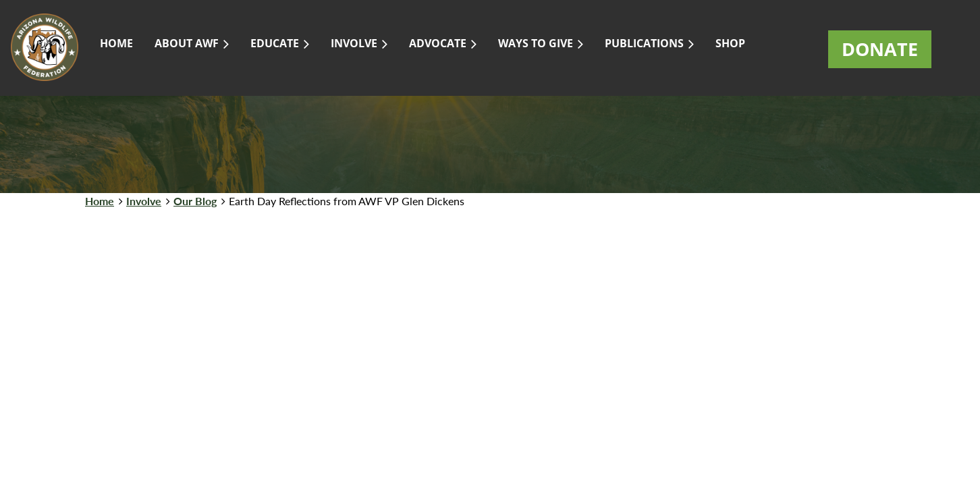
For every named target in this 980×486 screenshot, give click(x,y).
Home (100, 201)
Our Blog (195, 201)
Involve (144, 201)
